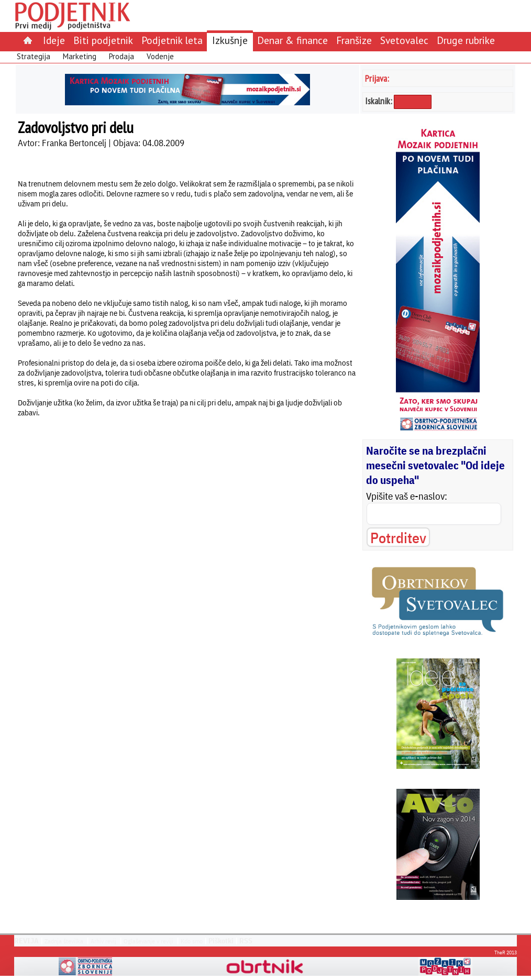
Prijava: (377, 78)
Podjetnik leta (172, 40)
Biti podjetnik (103, 40)
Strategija (34, 56)
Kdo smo (192, 941)
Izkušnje (230, 40)
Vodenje (160, 56)
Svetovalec (404, 40)
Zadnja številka (64, 941)
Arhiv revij (103, 941)
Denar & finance (292, 40)
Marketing (80, 56)
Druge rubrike (466, 40)
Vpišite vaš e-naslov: (407, 496)
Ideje (54, 40)
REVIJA (26, 941)
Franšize (354, 40)
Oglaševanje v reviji (148, 941)
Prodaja (121, 56)
